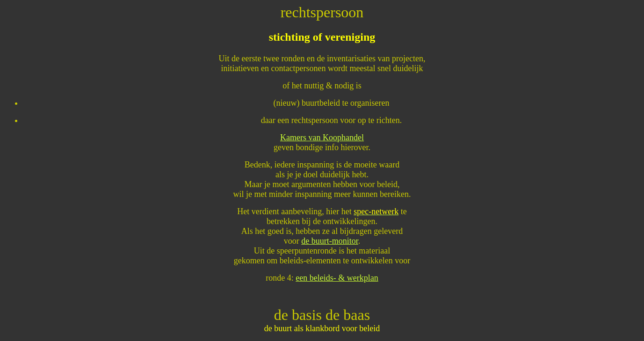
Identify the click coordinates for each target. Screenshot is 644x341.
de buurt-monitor (329, 241)
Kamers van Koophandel (322, 138)
